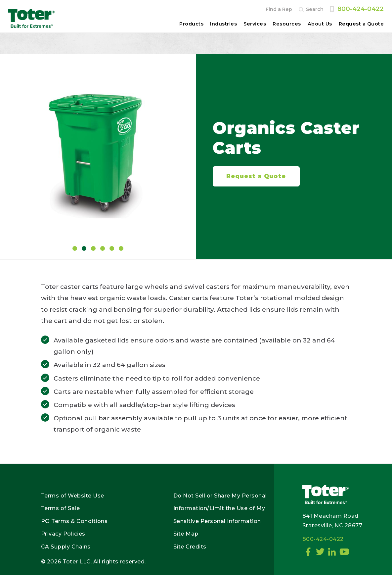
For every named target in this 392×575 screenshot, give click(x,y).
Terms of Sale (61, 508)
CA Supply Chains (66, 547)
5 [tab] (112, 248)
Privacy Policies (63, 534)
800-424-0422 (361, 9)
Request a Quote (361, 24)
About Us (320, 24)
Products (191, 24)
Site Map (186, 534)
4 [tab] (103, 248)
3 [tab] (93, 248)
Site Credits (190, 547)
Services (255, 24)
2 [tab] (84, 248)
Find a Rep (279, 9)
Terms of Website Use (73, 496)
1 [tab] (75, 248)
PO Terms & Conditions (74, 521)
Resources (287, 24)
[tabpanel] (98, 151)
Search (315, 9)
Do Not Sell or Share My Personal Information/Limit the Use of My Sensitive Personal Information (220, 508)
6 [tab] (121, 248)
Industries (223, 24)
